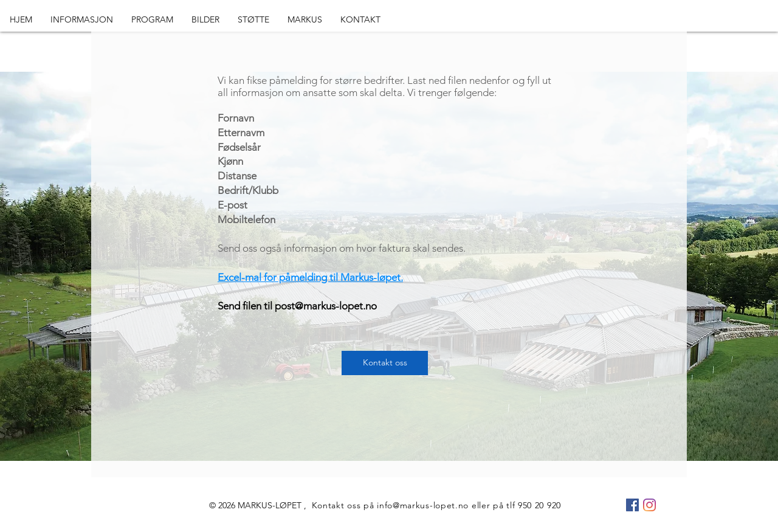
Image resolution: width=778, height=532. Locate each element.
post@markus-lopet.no (326, 306)
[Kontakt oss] (385, 363)
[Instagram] (649, 505)
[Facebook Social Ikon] (632, 505)
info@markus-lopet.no (423, 505)
